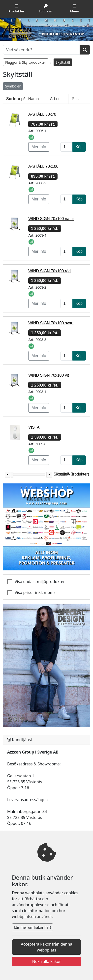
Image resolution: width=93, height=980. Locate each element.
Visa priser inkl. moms (35, 592)
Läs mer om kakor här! (32, 927)
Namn (34, 99)
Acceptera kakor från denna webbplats (47, 947)
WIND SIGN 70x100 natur (51, 219)
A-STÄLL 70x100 (43, 166)
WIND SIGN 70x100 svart (51, 323)
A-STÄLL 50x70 (42, 114)
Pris (75, 99)
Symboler (13, 86)
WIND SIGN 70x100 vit (49, 375)
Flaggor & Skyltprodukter (26, 62)
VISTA (34, 427)
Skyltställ (63, 62)
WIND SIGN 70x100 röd (49, 271)
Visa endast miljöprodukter (40, 582)
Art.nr (55, 99)
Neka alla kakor (47, 961)
